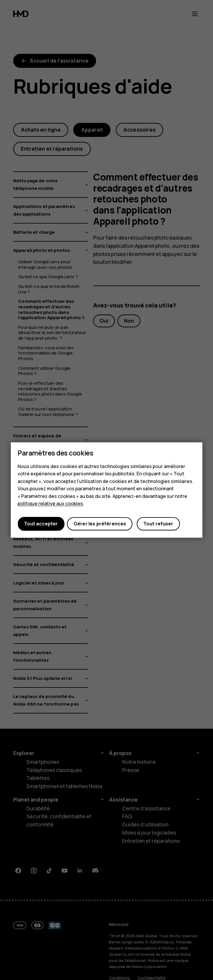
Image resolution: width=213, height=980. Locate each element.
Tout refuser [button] (158, 524)
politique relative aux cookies (50, 504)
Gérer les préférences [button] (100, 524)
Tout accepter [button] (41, 524)
